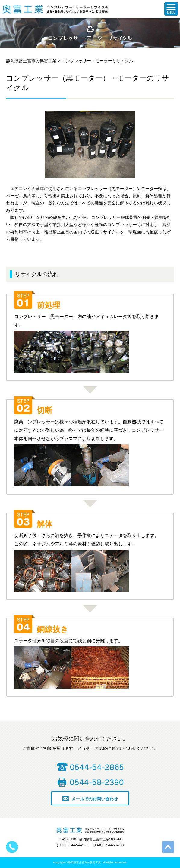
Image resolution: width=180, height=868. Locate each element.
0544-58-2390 (90, 782)
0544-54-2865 (90, 767)
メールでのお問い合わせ (95, 799)
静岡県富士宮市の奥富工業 (23, 9)
